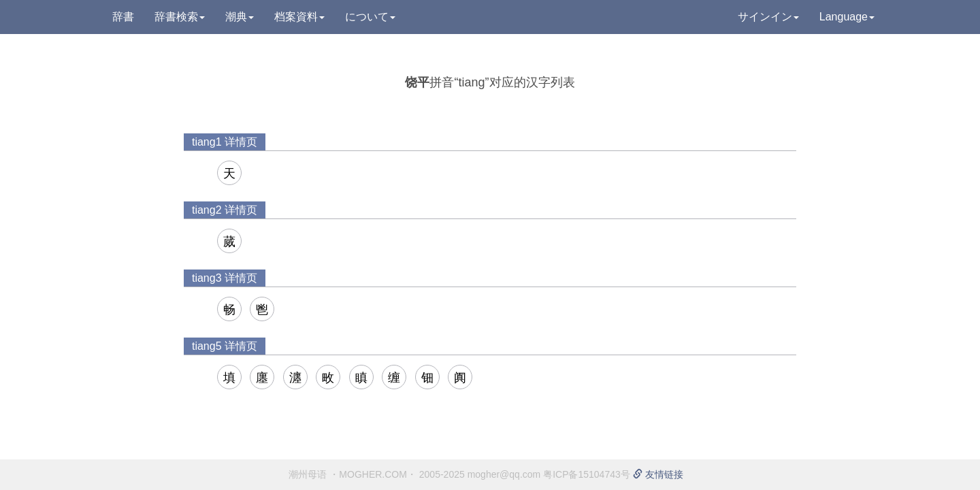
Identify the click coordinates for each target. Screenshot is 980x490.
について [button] (370, 17)
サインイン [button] (768, 17)
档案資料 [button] (299, 17)
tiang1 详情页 (225, 142)
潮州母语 (308, 474)
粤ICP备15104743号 (587, 474)
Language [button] (847, 17)
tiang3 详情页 (225, 278)
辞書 (123, 17)
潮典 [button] (240, 17)
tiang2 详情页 (225, 210)
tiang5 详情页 (225, 346)
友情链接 (658, 474)
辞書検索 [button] (180, 17)
